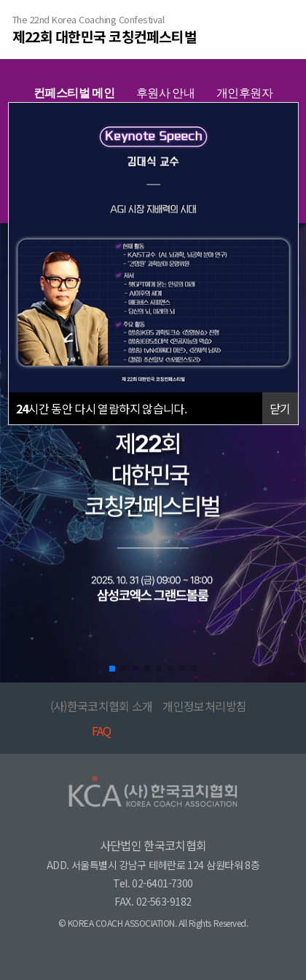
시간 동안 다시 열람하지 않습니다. (102, 408)
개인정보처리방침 (204, 706)
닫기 (280, 408)
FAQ (102, 731)
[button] (112, 669)
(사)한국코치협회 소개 (102, 706)
